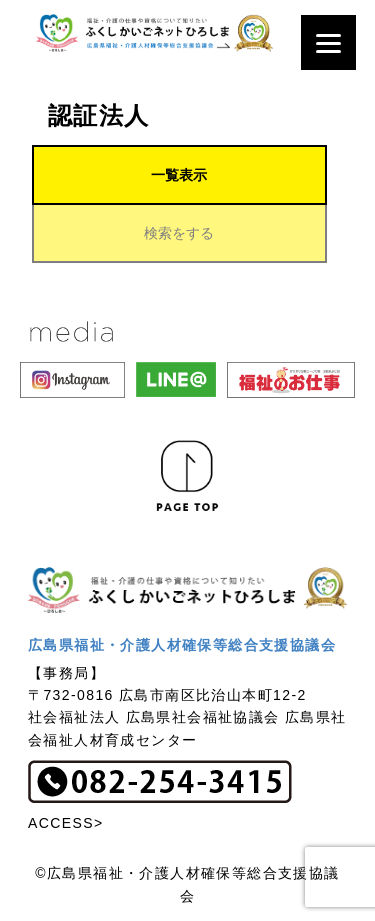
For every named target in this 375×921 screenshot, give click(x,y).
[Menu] (328, 42)
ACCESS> (66, 823)
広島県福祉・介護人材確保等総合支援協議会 (182, 645)
